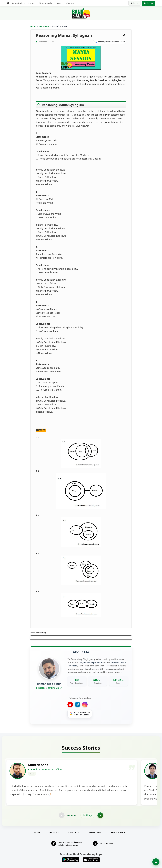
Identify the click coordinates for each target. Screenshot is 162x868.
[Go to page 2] (72, 832)
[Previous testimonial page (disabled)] (61, 832)
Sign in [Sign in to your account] (134, 3)
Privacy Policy (119, 850)
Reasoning (44, 26)
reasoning (41, 633)
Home (33, 26)
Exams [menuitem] (31, 3)
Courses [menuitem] (70, 3)
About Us (54, 850)
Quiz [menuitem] (59, 3)
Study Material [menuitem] (46, 3)
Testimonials (95, 850)
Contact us (73, 850)
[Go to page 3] (75, 832)
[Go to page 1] (69, 832)
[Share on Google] (110, 42)
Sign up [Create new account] (148, 3)
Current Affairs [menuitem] (19, 3)
